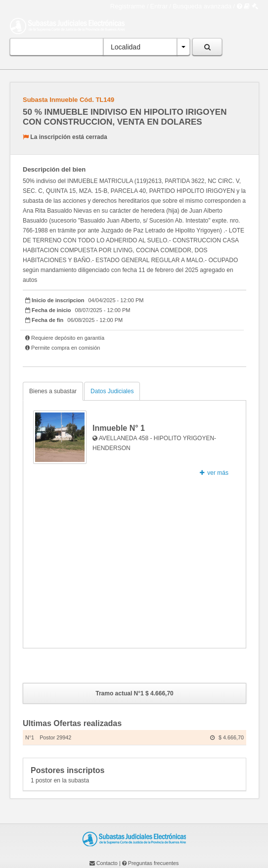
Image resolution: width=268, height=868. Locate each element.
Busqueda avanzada (202, 6)
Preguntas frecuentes (154, 863)
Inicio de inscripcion (58, 300)
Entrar (159, 6)
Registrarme (128, 6)
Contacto (107, 863)
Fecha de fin (47, 320)
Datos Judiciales (112, 391)
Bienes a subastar (53, 391)
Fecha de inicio (51, 310)
